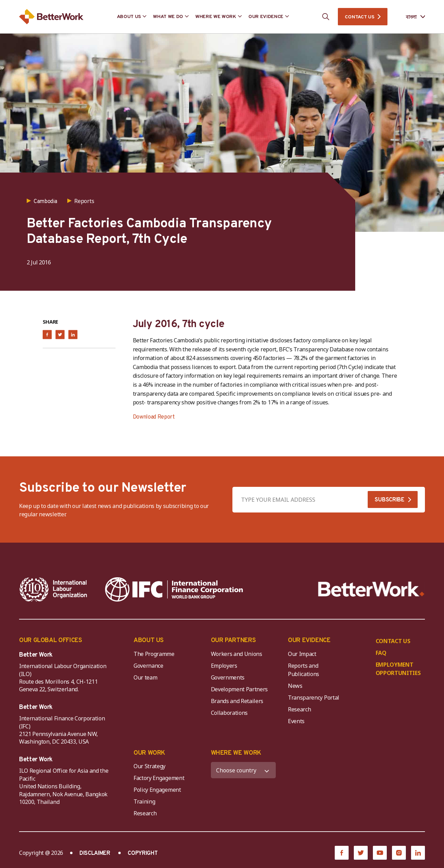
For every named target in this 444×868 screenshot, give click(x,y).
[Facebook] (342, 853)
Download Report (154, 417)
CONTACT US (359, 17)
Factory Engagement (159, 778)
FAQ (381, 653)
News (295, 686)
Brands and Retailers (237, 701)
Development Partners (240, 689)
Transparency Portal (314, 698)
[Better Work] (371, 589)
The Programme (154, 654)
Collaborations (229, 713)
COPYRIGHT (143, 853)
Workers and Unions (237, 654)
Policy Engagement (159, 790)
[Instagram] (399, 853)
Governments (228, 677)
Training (144, 801)
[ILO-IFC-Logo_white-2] (53, 589)
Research (299, 709)
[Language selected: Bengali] (411, 17)
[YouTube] (380, 853)
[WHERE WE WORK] (244, 770)
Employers (224, 666)
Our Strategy (150, 766)
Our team (145, 677)
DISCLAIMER (95, 853)
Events (296, 721)
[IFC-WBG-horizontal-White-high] (174, 589)
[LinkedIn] (418, 853)
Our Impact (302, 654)
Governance (148, 666)
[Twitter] (361, 853)
